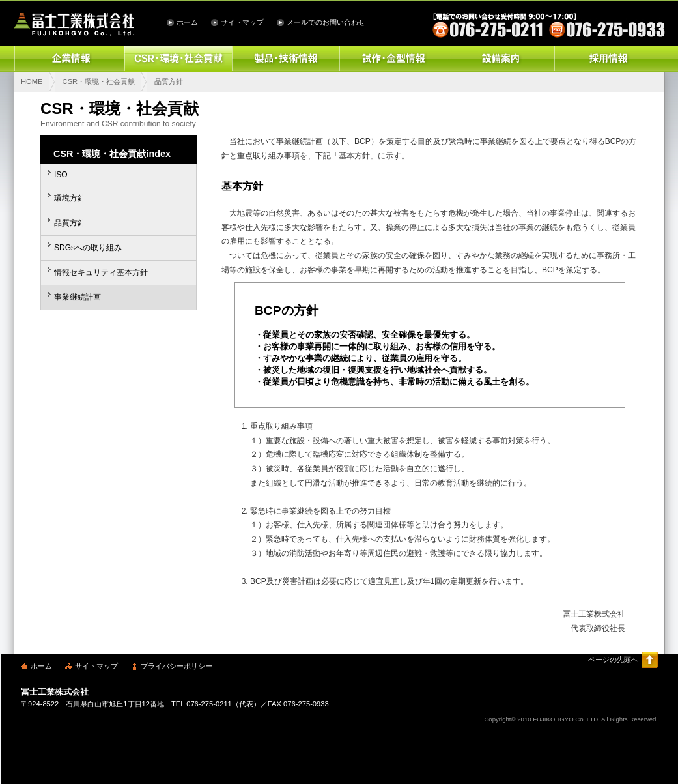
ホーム (187, 22)
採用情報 (609, 59)
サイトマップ (242, 22)
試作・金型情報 (393, 59)
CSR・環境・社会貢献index (112, 154)
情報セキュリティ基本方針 (101, 272)
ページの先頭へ (613, 660)
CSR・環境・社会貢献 (178, 59)
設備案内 (501, 59)
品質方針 (70, 223)
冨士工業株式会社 (74, 25)
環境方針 (70, 198)
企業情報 (69, 59)
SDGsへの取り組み (88, 248)
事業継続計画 (78, 297)
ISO (61, 175)
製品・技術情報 (286, 59)
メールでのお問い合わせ (326, 22)
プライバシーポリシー (177, 666)
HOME (32, 81)
